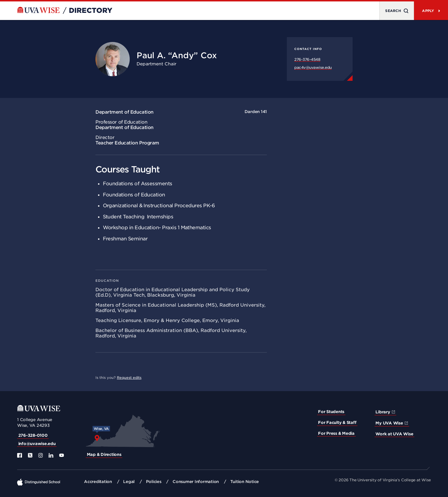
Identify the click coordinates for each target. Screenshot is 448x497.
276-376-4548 (307, 60)
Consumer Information (196, 482)
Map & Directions (104, 454)
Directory (91, 11)
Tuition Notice (245, 482)
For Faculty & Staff (337, 422)
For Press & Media (336, 433)
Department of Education (124, 112)
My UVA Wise (389, 423)
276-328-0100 (33, 435)
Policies (154, 482)
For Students (331, 412)
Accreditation (98, 482)
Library (383, 412)
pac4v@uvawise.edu (313, 68)
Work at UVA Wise (394, 434)
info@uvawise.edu (37, 444)
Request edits (129, 378)
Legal (129, 482)
